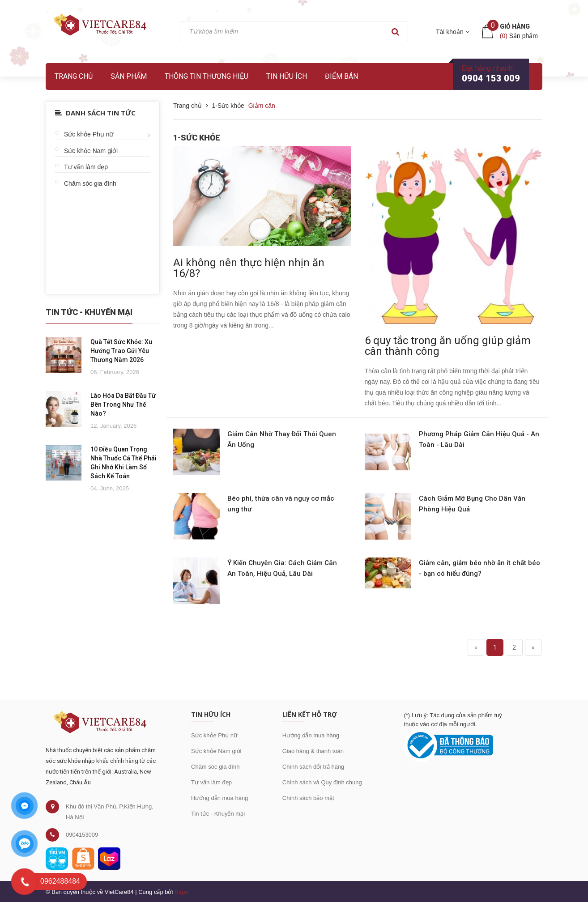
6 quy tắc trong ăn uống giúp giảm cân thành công (448, 346)
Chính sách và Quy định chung (322, 782)
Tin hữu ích (287, 76)
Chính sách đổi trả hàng (313, 767)
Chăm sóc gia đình (90, 183)
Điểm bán (341, 76)
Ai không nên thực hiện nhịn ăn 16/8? (249, 268)
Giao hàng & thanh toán (313, 751)
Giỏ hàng (515, 26)
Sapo (181, 892)
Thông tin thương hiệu (207, 76)
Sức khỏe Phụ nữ (89, 134)
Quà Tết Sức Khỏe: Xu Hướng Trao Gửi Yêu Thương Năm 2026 (121, 351)
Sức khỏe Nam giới (91, 151)
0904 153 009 (491, 78)
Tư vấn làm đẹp (86, 167)
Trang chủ (74, 76)
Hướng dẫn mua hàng (219, 798)
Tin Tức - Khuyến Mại (89, 312)
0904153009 (82, 835)
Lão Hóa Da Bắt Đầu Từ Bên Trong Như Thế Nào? (123, 404)
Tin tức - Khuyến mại (218, 814)
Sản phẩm (129, 76)
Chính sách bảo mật (308, 798)
